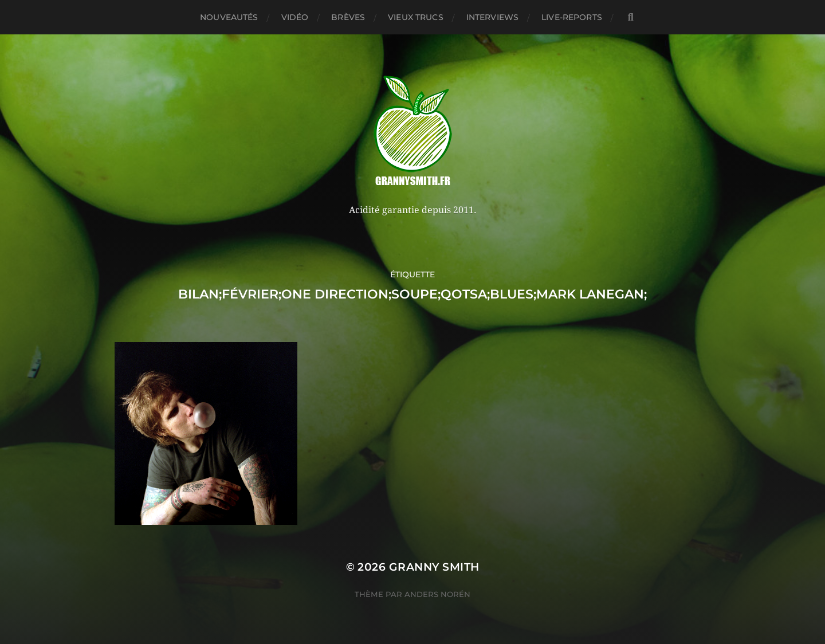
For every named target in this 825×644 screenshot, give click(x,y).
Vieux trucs (416, 17)
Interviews (492, 17)
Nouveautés (229, 17)
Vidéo (295, 17)
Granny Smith (434, 567)
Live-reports (572, 17)
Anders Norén (437, 594)
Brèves (348, 17)
